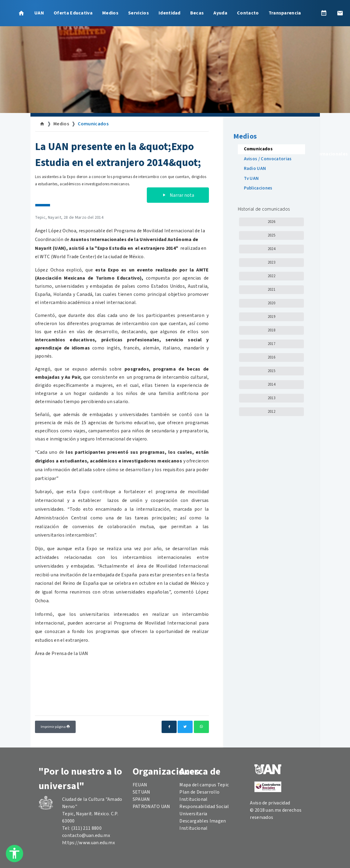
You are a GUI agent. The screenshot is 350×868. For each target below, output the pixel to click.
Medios (110, 13)
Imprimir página (55, 727)
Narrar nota (178, 195)
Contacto (248, 13)
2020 (271, 303)
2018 (271, 330)
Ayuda (220, 13)
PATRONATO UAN (151, 807)
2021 (271, 290)
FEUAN (140, 785)
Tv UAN (251, 179)
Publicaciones (258, 188)
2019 (271, 317)
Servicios (139, 13)
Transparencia (285, 13)
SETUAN (142, 792)
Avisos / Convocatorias (268, 159)
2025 (271, 235)
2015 (271, 371)
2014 (271, 384)
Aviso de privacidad (270, 803)
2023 (271, 262)
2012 (271, 412)
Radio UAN (255, 169)
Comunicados (93, 124)
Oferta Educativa (73, 13)
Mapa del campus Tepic (204, 785)
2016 (271, 357)
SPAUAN (141, 799)
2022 (271, 276)
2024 (271, 249)
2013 (271, 398)
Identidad (170, 13)
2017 (271, 344)
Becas (197, 13)
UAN (39, 13)
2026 (271, 222)
